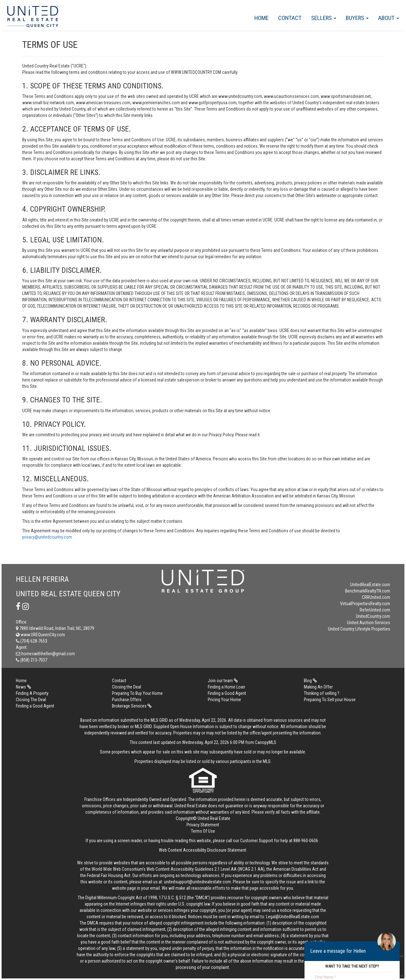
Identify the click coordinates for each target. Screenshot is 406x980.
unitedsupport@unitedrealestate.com (197, 882)
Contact (290, 18)
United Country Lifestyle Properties (359, 629)
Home (262, 18)
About (389, 18)
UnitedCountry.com (373, 616)
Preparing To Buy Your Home (137, 693)
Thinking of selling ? (322, 693)
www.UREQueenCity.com (40, 635)
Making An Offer (318, 687)
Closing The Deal (31, 700)
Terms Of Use (203, 831)
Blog (310, 681)
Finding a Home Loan (226, 687)
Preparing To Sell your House (330, 700)
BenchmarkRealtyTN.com (368, 591)
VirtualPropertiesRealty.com (365, 604)
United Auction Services (369, 623)
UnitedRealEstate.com (370, 585)
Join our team (223, 681)
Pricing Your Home (224, 700)
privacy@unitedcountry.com (48, 537)
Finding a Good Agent (227, 693)
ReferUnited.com (375, 610)
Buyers (357, 18)
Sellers (324, 18)
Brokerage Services (132, 706)
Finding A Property (32, 693)
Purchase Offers (127, 700)
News (23, 687)
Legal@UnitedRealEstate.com (293, 917)
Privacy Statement (203, 825)
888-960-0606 (306, 841)
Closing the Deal (127, 687)
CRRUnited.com (376, 597)
